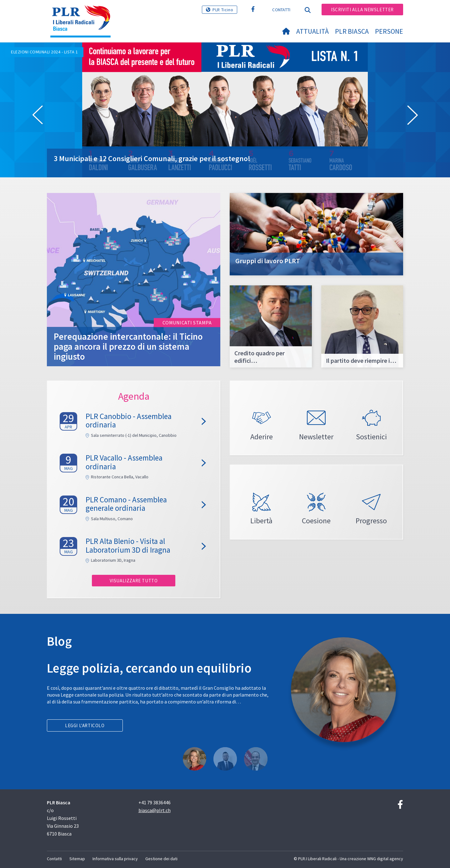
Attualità (312, 31)
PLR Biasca (352, 31)
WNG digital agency (385, 859)
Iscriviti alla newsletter (362, 10)
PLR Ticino (223, 10)
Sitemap (77, 859)
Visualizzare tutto (134, 581)
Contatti (281, 10)
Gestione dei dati (161, 859)
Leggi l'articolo (85, 725)
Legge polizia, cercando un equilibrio (149, 668)
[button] (37, 116)
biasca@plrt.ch (155, 810)
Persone (389, 31)
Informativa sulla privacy (115, 859)
